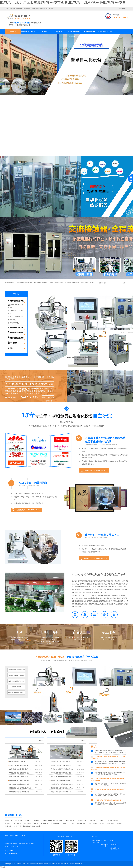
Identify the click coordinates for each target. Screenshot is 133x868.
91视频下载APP (90, 31)
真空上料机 (27, 823)
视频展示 (59, 31)
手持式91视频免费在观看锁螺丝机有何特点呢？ (62, 780)
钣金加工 (120, 823)
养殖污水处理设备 (112, 820)
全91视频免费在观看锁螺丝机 (16, 306)
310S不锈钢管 (93, 823)
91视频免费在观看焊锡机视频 (16, 681)
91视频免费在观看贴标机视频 (16, 693)
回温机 (92, 283)
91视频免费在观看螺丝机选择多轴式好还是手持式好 (20, 780)
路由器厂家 (9, 820)
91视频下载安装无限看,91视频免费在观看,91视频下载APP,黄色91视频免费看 (63, 3)
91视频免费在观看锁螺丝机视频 (16, 670)
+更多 (41, 741)
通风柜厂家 (45, 823)
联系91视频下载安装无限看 (105, 32)
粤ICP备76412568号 (76, 864)
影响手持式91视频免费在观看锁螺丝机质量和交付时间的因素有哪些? (62, 777)
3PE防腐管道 (70, 820)
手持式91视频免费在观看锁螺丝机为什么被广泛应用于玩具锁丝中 (62, 769)
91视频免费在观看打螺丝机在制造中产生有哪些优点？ (20, 792)
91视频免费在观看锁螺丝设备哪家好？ (62, 784)
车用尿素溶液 (81, 823)
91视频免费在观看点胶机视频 (16, 675)
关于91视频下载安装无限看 (28, 32)
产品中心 (44, 31)
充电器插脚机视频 (16, 687)
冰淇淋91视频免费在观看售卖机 (53, 820)
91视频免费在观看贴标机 (72, 283)
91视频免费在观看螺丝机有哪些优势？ (20, 784)
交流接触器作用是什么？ (17, 762)
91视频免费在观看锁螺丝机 (24, 283)
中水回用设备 (55, 823)
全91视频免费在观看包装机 (16, 312)
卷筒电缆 (8, 826)
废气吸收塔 (17, 823)
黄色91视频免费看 (74, 31)
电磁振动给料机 (82, 820)
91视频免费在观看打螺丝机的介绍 (20, 788)
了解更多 (10, 857)
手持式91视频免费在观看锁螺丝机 (16, 318)
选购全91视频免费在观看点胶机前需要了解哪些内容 (20, 765)
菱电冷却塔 (19, 820)
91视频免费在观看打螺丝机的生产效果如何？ (20, 769)
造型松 (65, 823)
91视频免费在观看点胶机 (41, 283)
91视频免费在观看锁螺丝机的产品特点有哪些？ (62, 788)
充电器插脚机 (85, 283)
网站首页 (13, 31)
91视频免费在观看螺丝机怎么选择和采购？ (109, 800)
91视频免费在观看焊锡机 (56, 283)
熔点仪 (36, 823)
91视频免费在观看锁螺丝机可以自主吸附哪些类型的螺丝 (62, 773)
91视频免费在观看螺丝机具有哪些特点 (20, 773)
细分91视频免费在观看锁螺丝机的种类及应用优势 (62, 792)
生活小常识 (111, 823)
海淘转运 (37, 820)
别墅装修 (92, 820)
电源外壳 (101, 820)
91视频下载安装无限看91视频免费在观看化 (28, 826)
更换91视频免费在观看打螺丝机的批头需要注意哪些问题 (20, 777)
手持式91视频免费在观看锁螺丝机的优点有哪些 (62, 765)
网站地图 (2, 867)
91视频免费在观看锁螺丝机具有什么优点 (62, 762)
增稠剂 (102, 823)
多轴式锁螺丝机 (13, 323)
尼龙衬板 (28, 820)
